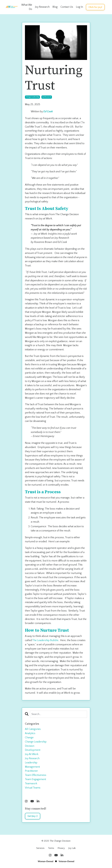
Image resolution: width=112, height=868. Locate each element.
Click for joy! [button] (95, 7)
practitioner (31, 771)
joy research (47, 97)
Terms (51, 848)
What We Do (27, 7)
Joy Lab (72, 848)
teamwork (31, 784)
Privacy (61, 848)
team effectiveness (36, 775)
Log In (79, 7)
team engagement (36, 779)
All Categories (33, 729)
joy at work (32, 754)
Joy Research (42, 7)
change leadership (32, 97)
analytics (30, 733)
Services (40, 848)
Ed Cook (48, 112)
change (29, 738)
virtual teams (33, 788)
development (33, 750)
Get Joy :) (33, 816)
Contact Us (67, 7)
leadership (31, 763)
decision (30, 746)
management (32, 767)
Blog (55, 7)
